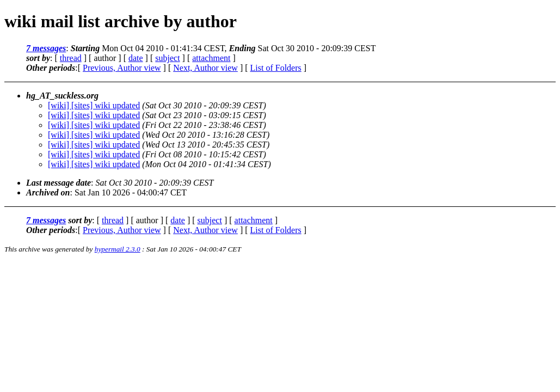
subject (167, 58)
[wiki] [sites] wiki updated (94, 105)
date (136, 58)
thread (71, 58)
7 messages (46, 48)
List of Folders (276, 68)
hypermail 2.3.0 (118, 249)
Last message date (59, 183)
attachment (211, 58)
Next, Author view (205, 68)
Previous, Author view (122, 68)
